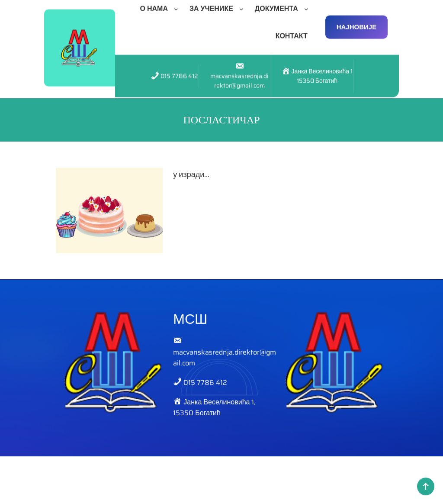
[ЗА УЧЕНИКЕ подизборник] (243, 5)
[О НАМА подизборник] (178, 5)
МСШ (190, 324)
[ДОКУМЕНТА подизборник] (308, 5)
